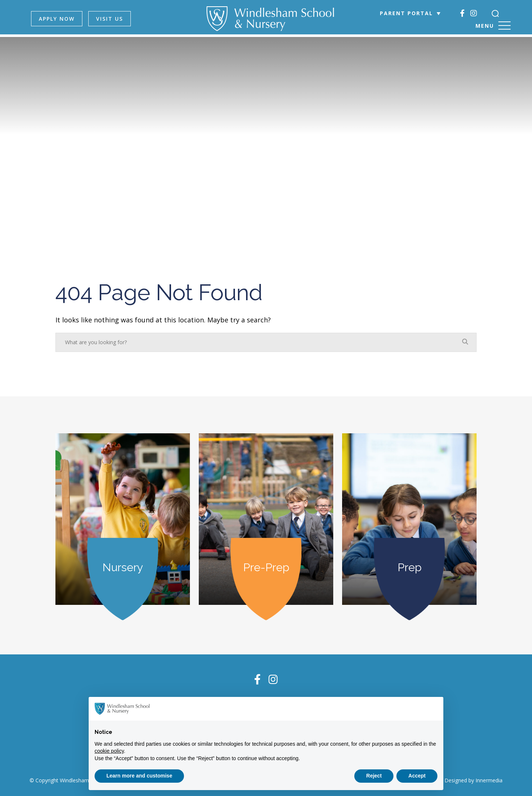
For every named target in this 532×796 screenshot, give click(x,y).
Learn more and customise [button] (139, 776)
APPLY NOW (62, 19)
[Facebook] (460, 13)
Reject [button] (374, 776)
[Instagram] (471, 13)
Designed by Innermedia (473, 779)
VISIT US (114, 19)
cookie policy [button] (109, 751)
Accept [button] (417, 776)
